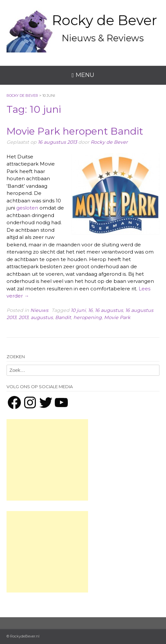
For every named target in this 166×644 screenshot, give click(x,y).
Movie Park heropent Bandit (75, 131)
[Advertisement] (47, 460)
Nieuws (39, 310)
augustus (42, 317)
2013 (23, 317)
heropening (88, 317)
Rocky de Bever (109, 142)
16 (90, 310)
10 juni (78, 310)
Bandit (63, 317)
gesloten (27, 208)
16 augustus (109, 310)
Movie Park (117, 317)
